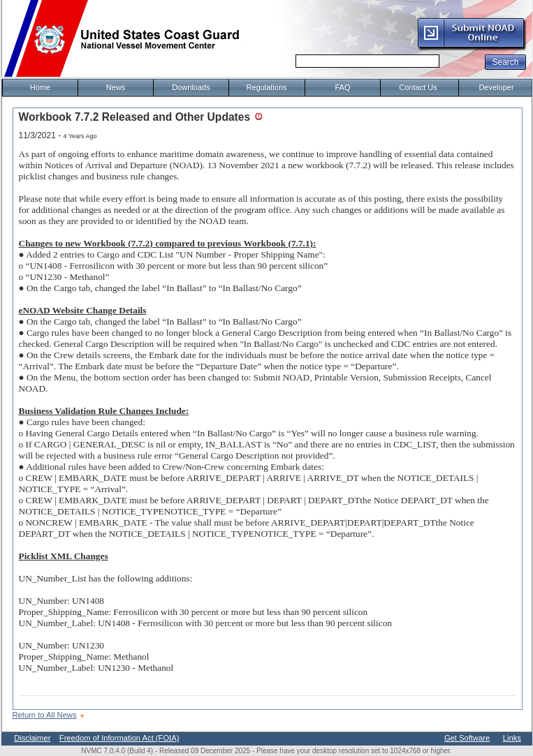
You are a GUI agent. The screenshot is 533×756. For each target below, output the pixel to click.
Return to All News (45, 715)
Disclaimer (32, 738)
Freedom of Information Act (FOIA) (119, 738)
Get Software (467, 738)
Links (512, 738)
